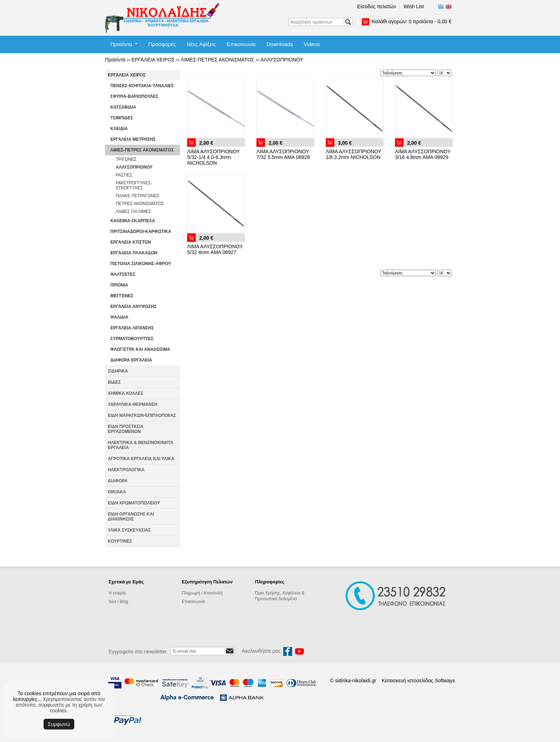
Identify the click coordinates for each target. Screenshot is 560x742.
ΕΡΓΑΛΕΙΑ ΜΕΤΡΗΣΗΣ (133, 139)
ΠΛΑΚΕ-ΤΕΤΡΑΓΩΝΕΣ (137, 196)
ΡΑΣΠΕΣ (124, 175)
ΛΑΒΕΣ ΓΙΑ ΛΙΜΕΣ (134, 211)
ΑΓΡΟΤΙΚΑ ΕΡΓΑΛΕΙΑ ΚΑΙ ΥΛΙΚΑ (141, 459)
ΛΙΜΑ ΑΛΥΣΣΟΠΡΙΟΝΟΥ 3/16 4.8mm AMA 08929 (423, 154)
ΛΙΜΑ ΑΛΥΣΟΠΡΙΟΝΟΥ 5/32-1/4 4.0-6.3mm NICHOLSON (213, 157)
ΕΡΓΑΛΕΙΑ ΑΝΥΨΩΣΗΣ (133, 307)
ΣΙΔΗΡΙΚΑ (118, 371)
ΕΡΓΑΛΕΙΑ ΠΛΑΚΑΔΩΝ (134, 253)
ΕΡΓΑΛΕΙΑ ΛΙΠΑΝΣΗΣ (132, 328)
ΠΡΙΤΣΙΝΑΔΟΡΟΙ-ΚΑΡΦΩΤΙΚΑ (141, 231)
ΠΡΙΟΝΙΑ (119, 285)
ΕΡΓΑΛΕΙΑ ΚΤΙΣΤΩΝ (131, 242)
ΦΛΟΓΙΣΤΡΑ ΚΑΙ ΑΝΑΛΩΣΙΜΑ (140, 349)
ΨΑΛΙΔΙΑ (119, 317)
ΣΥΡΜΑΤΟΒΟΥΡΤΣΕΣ (132, 339)
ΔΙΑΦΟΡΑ (118, 481)
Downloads (280, 44)
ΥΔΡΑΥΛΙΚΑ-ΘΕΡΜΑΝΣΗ (132, 404)
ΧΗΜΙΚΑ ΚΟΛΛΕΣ (126, 393)
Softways (445, 681)
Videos (312, 44)
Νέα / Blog (118, 602)
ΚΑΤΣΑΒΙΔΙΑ (123, 107)
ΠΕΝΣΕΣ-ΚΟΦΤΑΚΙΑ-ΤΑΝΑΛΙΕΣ (142, 86)
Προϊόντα (121, 44)
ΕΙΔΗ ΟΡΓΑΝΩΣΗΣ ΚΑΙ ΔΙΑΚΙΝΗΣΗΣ (131, 517)
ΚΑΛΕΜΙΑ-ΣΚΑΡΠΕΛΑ (133, 221)
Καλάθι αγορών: (412, 21)
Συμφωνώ (59, 724)
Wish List (414, 6)
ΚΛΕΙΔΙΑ (119, 129)
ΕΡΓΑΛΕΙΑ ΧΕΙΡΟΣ (153, 60)
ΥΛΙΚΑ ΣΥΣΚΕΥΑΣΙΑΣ (129, 530)
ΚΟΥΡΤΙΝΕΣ (120, 541)
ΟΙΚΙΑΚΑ (117, 492)
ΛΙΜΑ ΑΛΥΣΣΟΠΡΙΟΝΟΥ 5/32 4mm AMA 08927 (215, 249)
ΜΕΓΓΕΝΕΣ (122, 296)
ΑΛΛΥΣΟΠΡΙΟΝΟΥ (282, 60)
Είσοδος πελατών (377, 6)
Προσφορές (162, 44)
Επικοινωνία (241, 44)
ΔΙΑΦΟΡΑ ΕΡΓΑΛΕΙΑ (131, 360)
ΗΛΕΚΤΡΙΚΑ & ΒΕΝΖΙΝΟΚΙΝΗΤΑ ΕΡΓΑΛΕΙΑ (141, 445)
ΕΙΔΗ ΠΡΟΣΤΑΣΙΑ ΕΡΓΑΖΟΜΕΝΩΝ (126, 429)
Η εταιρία (117, 593)
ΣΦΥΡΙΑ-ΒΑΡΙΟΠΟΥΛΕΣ (134, 96)
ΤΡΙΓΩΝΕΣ (126, 159)
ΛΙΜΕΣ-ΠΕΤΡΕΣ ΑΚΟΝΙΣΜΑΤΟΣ (217, 60)
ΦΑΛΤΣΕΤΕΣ (123, 274)
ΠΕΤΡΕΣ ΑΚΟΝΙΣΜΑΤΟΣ (140, 204)
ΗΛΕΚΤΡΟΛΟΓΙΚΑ (126, 470)
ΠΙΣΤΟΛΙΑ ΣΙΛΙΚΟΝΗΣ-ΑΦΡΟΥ (141, 264)
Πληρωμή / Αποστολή (202, 593)
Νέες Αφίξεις (201, 44)
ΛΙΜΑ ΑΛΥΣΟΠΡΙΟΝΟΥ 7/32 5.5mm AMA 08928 (283, 154)
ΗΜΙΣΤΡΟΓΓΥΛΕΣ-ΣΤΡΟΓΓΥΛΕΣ (134, 185)
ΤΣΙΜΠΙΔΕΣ (122, 118)
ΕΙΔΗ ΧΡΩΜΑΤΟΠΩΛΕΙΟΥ (134, 503)
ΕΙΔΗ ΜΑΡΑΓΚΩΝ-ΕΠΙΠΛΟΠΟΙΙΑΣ (142, 415)
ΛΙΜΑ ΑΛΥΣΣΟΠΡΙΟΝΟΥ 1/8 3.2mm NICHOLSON (354, 154)
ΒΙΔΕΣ (114, 382)
